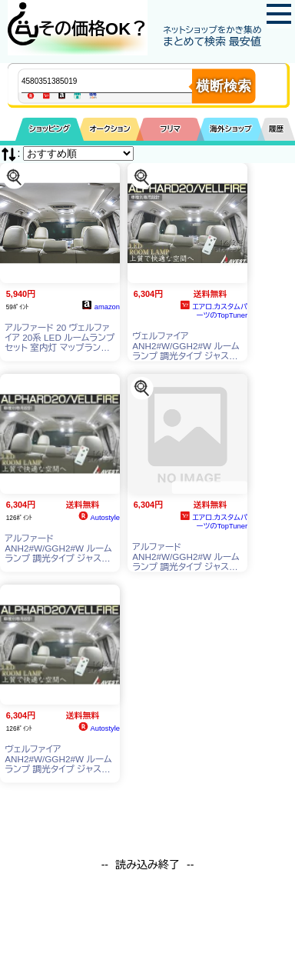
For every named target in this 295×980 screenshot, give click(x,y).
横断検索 (224, 86)
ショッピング (50, 129)
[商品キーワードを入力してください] (119, 81)
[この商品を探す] (14, 177)
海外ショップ (230, 129)
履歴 (277, 129)
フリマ (170, 129)
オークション (109, 129)
